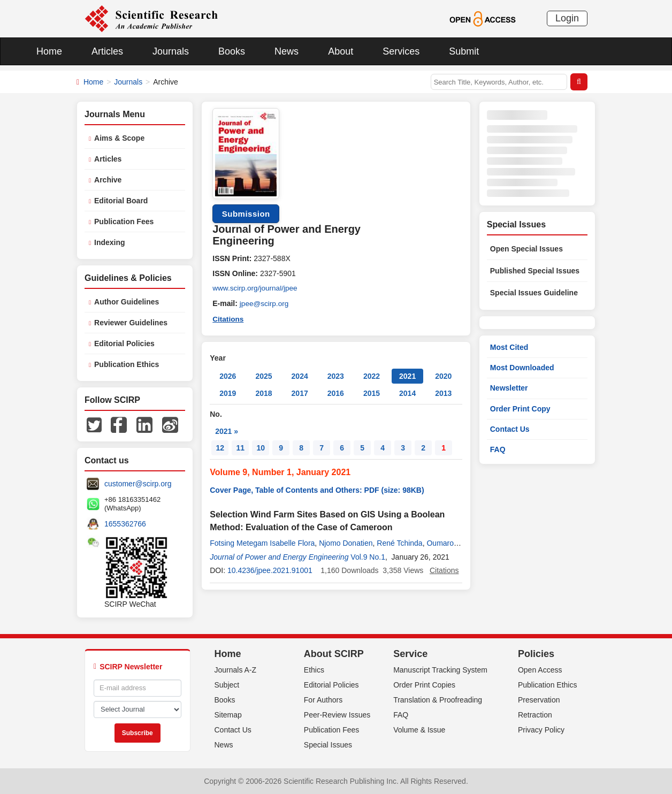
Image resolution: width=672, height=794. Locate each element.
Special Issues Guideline (534, 293)
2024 (300, 375)
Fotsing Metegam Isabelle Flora (262, 542)
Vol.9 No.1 (368, 556)
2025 (264, 375)
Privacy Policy (541, 730)
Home (49, 51)
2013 (443, 392)
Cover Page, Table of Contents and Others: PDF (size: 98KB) (317, 489)
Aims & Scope (119, 138)
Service (410, 654)
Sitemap (228, 715)
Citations (228, 318)
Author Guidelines (127, 302)
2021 (407, 375)
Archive (108, 180)
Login (567, 18)
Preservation (539, 700)
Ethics (314, 670)
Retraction (535, 715)
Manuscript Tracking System (440, 670)
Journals (171, 51)
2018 (264, 392)
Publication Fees (124, 222)
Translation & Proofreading (438, 700)
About (341, 51)
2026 (228, 375)
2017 (300, 392)
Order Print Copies (424, 685)
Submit (464, 51)
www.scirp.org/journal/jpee (256, 288)
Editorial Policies (124, 343)
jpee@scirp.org (265, 303)
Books (232, 51)
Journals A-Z (236, 670)
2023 (336, 375)
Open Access (540, 670)
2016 (336, 392)
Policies (536, 654)
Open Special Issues (526, 249)
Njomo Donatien (346, 542)
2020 (443, 375)
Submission (246, 214)
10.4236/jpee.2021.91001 (270, 569)
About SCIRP (334, 654)
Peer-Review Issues (337, 715)
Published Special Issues (535, 271)
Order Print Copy (520, 409)
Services (401, 51)
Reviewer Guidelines (131, 323)
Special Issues (328, 745)
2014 (407, 392)
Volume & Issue (419, 730)
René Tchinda (399, 542)
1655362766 (125, 524)
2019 (228, 392)
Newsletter (509, 388)
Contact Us (510, 429)
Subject (227, 685)
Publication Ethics (127, 364)
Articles (107, 51)
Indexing (110, 242)
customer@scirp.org (138, 484)
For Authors (323, 700)
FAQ (498, 449)
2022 (372, 375)
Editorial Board (121, 201)
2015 (372, 392)
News (287, 51)
